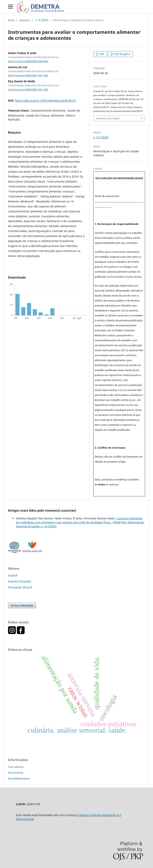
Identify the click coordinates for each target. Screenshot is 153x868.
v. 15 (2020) (42, 20)
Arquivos (25, 20)
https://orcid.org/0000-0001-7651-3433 (28, 75)
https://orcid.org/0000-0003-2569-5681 (28, 61)
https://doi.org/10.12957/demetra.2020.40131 (46, 101)
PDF (102, 54)
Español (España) (20, 581)
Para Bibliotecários (19, 779)
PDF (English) (122, 54)
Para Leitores (16, 767)
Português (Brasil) (20, 587)
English (13, 575)
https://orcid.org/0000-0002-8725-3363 (28, 90)
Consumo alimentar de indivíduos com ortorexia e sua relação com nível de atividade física (79, 520)
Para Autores (16, 773)
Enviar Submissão (22, 605)
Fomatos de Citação (108, 118)
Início (11, 20)
